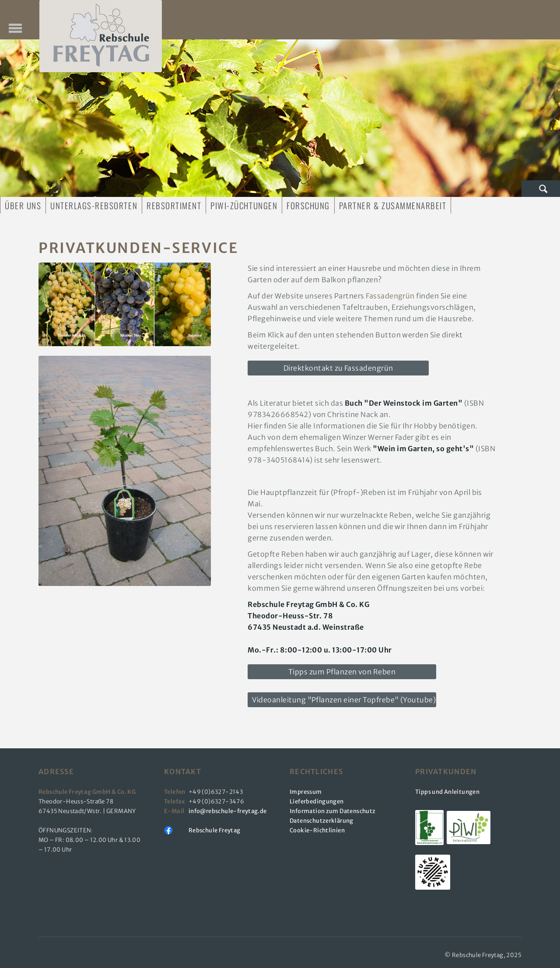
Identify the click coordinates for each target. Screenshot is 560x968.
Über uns (23, 205)
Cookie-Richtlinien (317, 830)
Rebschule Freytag (215, 830)
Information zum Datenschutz (333, 811)
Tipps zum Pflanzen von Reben (342, 672)
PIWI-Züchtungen (244, 205)
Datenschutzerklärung (322, 821)
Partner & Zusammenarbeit (393, 205)
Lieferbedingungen (317, 801)
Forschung (308, 205)
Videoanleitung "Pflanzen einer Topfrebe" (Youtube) (344, 700)
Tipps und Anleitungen (447, 792)
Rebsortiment (174, 205)
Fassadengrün (390, 296)
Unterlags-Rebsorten (94, 205)
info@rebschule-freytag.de (229, 811)
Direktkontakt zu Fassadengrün (338, 368)
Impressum (306, 792)
